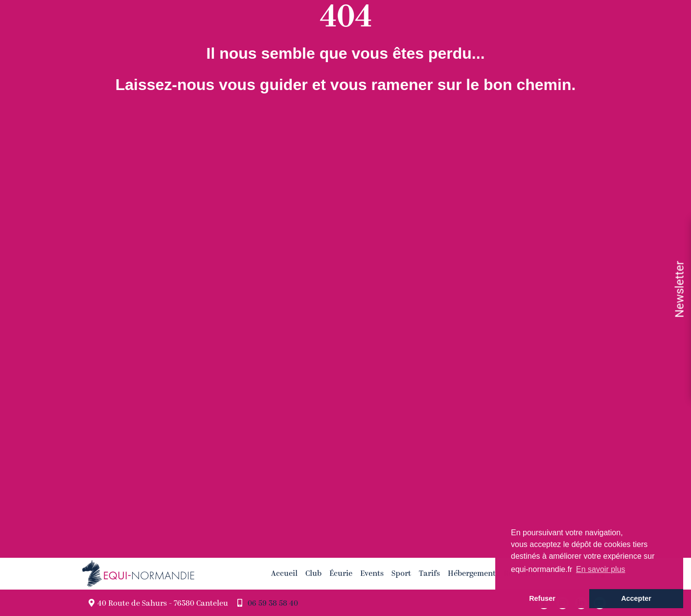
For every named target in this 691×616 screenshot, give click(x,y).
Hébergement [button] (472, 573)
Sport (401, 573)
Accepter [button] (636, 598)
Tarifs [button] (429, 573)
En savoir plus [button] (601, 569)
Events (372, 573)
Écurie (341, 573)
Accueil (284, 573)
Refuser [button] (542, 598)
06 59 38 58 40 (273, 604)
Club (313, 573)
